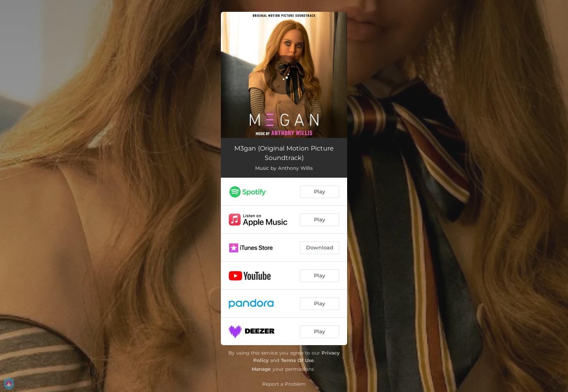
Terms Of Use (297, 360)
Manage (261, 369)
